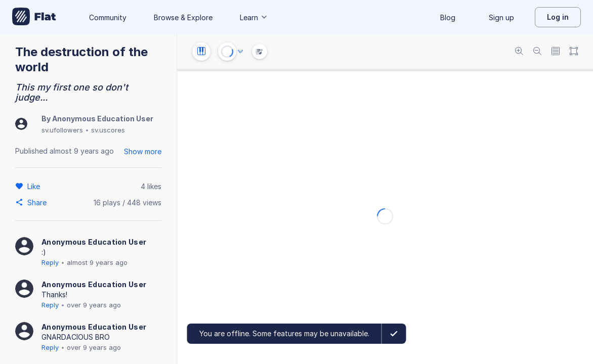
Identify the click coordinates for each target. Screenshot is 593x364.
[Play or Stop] (227, 52)
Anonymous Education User (103, 119)
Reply (50, 262)
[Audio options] (240, 52)
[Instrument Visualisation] (260, 52)
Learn (254, 17)
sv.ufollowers (62, 130)
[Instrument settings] (201, 52)
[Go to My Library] (34, 17)
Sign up (501, 17)
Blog (448, 17)
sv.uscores (108, 130)
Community (108, 17)
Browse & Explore (183, 17)
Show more (143, 151)
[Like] (35, 186)
